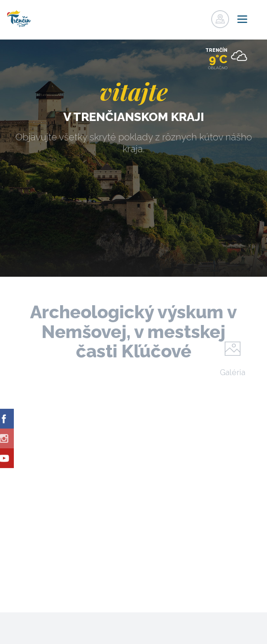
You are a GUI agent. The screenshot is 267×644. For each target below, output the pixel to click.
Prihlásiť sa (202, 17)
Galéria (233, 372)
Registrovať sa (186, 17)
